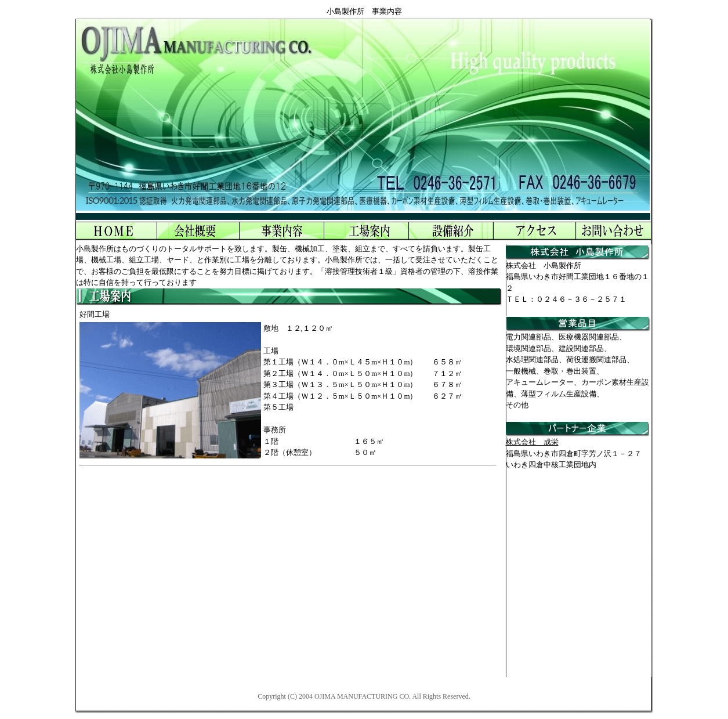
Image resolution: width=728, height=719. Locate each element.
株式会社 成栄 (532, 442)
